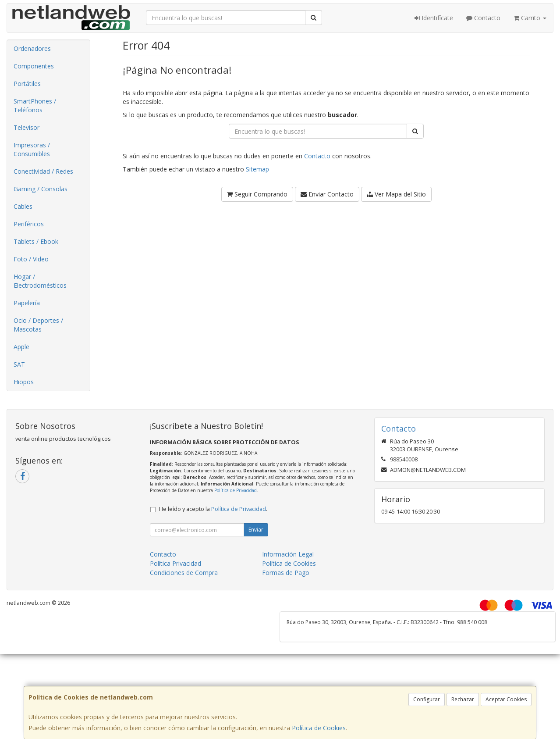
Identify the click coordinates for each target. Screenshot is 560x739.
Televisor (27, 127)
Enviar (256, 530)
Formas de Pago (286, 573)
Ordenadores (32, 48)
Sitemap (257, 169)
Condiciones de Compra (184, 573)
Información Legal (288, 554)
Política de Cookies (319, 728)
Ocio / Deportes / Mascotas (38, 325)
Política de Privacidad (236, 490)
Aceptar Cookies (506, 699)
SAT (19, 364)
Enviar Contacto (327, 194)
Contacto (483, 18)
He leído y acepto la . (213, 509)
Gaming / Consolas (41, 189)
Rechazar (463, 699)
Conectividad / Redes (43, 171)
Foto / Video (31, 259)
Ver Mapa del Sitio (396, 194)
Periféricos (29, 224)
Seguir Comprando (257, 194)
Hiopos (24, 382)
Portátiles (27, 84)
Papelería (27, 303)
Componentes (34, 66)
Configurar (427, 699)
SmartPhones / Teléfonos (35, 105)
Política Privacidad (175, 563)
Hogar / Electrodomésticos (40, 281)
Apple (21, 347)
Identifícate (434, 18)
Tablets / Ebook (36, 241)
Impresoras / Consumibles (32, 149)
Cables (23, 206)
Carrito (530, 18)
